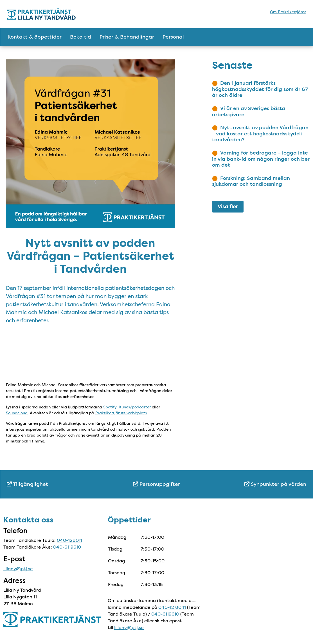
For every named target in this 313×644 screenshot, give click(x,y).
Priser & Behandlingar (127, 37)
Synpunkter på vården (275, 484)
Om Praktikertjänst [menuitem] (288, 12)
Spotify (110, 407)
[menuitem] (57, 484)
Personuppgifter (156, 484)
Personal (173, 37)
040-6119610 (67, 547)
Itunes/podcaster (135, 407)
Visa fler (228, 207)
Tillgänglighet (27, 484)
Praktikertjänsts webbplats (121, 413)
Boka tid (81, 37)
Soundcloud (17, 413)
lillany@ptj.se (18, 569)
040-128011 (69, 540)
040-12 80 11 (172, 607)
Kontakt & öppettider (35, 37)
